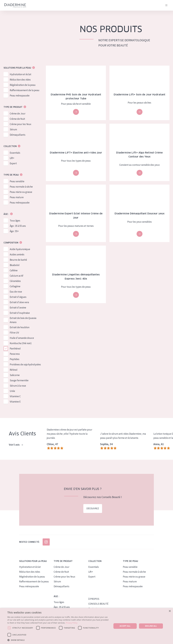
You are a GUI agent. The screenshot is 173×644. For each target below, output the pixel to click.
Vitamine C (15, 396)
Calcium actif (17, 276)
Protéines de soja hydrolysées (25, 364)
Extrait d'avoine (18, 308)
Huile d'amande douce (22, 338)
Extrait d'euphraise (20, 313)
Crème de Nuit (17, 119)
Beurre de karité (18, 260)
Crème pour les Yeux (21, 124)
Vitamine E (15, 402)
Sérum (13, 129)
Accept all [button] (125, 626)
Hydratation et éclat (21, 74)
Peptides (15, 359)
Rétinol (14, 370)
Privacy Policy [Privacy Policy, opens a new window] (72, 623)
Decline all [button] (151, 626)
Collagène (15, 286)
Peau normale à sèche (21, 187)
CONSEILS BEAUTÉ (98, 604)
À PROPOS (94, 599)
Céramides (15, 281)
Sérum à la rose (18, 386)
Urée (12, 391)
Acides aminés (17, 254)
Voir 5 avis (16, 445)
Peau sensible (17, 181)
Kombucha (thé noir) (21, 343)
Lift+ (12, 158)
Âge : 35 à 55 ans (18, 226)
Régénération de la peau (23, 85)
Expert (13, 163)
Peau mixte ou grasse (21, 192)
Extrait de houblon (20, 327)
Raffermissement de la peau (25, 90)
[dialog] (86, 626)
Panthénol (15, 349)
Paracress (15, 354)
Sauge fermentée (19, 380)
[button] (58, 640)
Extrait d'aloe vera (19, 302)
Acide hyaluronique (20, 249)
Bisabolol (15, 265)
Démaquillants (18, 135)
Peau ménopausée (20, 96)
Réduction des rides (20, 80)
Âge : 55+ (14, 231)
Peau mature (17, 197)
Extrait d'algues (18, 297)
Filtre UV (14, 333)
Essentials (15, 153)
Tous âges (15, 221)
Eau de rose (16, 292)
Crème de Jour (18, 114)
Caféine (14, 270)
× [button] (170, 611)
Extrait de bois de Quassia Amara (23, 320)
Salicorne (15, 375)
